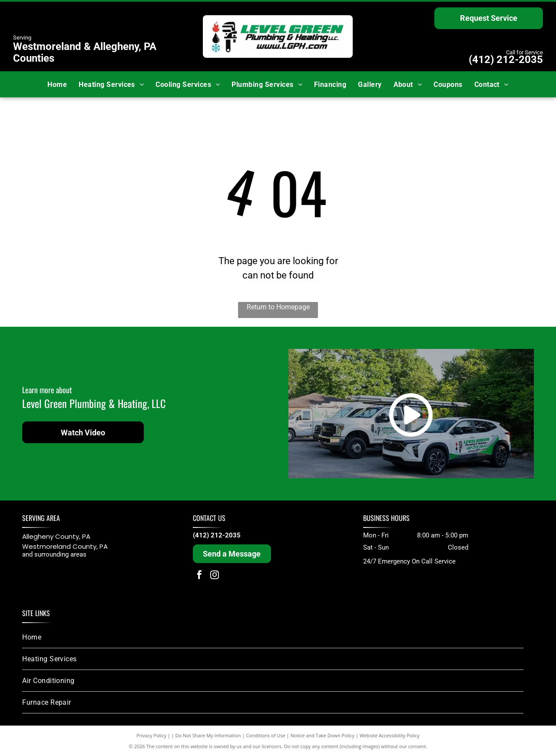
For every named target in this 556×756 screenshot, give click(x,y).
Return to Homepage (278, 307)
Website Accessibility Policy (390, 735)
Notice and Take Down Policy (323, 735)
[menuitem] (57, 84)
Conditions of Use (266, 735)
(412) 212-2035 (506, 60)
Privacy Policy (151, 735)
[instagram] (215, 576)
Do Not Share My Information (208, 735)
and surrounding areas (54, 554)
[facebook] (199, 576)
